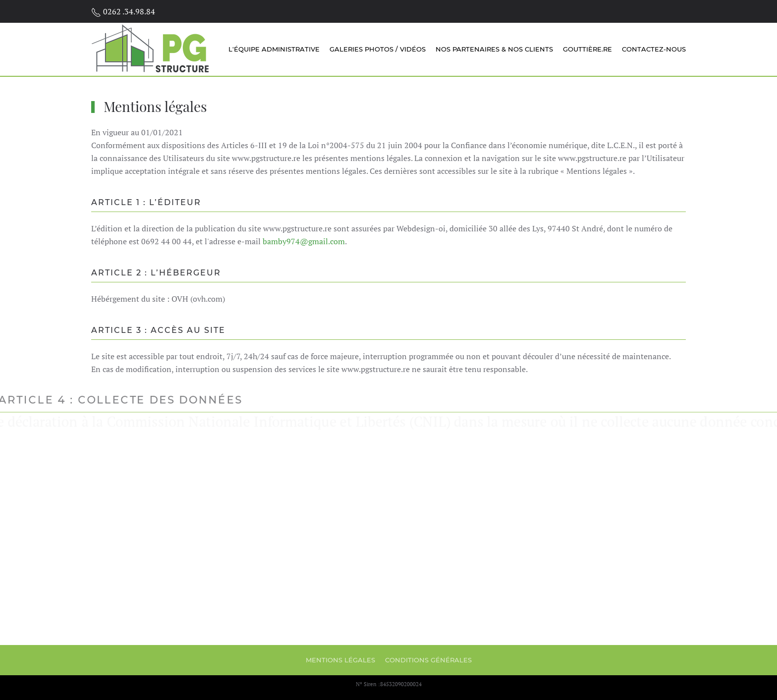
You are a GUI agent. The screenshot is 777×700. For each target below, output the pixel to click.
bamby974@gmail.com (304, 241)
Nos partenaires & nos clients (494, 49)
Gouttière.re (587, 49)
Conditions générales (428, 660)
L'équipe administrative (274, 49)
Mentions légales (340, 660)
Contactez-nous (654, 49)
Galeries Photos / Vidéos (378, 49)
